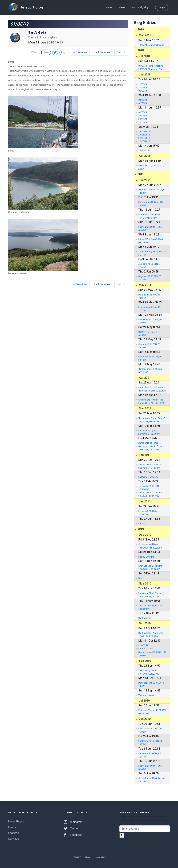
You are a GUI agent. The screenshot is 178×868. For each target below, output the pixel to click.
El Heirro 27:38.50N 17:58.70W (148, 513)
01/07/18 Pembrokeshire (151, 66)
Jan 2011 (144, 501)
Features (14, 833)
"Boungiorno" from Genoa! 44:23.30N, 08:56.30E (152, 420)
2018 (140, 50)
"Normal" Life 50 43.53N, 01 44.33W (152, 191)
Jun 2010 (144, 719)
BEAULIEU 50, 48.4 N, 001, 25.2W (151, 167)
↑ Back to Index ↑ (102, 52)
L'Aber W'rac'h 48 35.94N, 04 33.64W (151, 241)
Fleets (122, 7)
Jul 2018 (144, 56)
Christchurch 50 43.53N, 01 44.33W (152, 780)
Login (162, 7)
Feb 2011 (144, 455)
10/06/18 (143, 88)
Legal (88, 857)
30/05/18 (143, 119)
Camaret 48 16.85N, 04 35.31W (149, 755)
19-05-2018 (144, 150)
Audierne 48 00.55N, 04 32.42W (150, 266)
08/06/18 (143, 91)
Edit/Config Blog (140, 7)
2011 (140, 174)
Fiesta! (142, 523)
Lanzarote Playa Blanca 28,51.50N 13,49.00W (150, 595)
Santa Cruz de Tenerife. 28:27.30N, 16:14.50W (150, 466)
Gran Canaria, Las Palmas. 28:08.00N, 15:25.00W (151, 567)
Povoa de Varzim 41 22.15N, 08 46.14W (152, 712)
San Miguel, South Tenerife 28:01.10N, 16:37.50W (151, 448)
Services (14, 839)
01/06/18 (143, 112)
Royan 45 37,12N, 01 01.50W (148, 333)
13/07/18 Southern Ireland (151, 45)
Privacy (77, 857)
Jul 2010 (144, 701)
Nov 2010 (145, 584)
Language (100, 857)
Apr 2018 (144, 156)
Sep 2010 (145, 661)
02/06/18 (143, 103)
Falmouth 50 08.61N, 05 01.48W (150, 229)
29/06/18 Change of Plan (151, 69)
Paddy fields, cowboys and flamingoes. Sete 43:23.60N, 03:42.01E (152, 389)
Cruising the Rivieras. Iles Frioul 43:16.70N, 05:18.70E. (152, 401)
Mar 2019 (145, 35)
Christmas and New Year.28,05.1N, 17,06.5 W (150, 546)
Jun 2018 (144, 75)
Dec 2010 (145, 535)
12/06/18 (143, 84)
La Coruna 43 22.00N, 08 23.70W (150, 743)
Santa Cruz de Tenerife (149, 443)
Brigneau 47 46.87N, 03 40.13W (150, 278)
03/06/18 (143, 100)
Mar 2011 (145, 408)
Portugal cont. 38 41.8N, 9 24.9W (151, 685)
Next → (121, 52)
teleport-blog (26, 7)
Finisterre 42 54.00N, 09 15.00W (150, 730)
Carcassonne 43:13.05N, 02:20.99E (150, 371)
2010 (140, 529)
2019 (140, 29)
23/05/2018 (144, 135)
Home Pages (16, 821)
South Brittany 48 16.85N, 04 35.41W (152, 253)
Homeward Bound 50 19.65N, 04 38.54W (149, 216)
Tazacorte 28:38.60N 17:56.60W (149, 488)
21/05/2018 (144, 138)
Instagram (73, 822)
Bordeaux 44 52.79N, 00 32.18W (150, 358)
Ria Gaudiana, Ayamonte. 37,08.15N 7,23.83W (151, 635)
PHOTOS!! (143, 645)
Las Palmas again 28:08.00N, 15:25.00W (149, 432)
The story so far (146, 695)
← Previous (80, 52)
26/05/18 (143, 116)
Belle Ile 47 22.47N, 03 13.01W (149, 296)
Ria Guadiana (145, 618)
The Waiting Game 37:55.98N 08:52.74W (149, 672)
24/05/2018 (144, 131)
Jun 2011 (144, 180)
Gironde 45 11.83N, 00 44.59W (149, 346)
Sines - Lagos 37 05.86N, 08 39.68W (152, 654)
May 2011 (145, 285)
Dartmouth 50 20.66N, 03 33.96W (151, 204)
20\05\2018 (144, 141)
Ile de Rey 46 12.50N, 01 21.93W (150, 321)
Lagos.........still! (146, 649)
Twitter (71, 828)
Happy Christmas (147, 557)
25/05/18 (143, 122)
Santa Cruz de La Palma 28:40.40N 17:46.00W (150, 494)
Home (109, 7)
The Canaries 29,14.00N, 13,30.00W (150, 607)
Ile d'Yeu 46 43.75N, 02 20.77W (149, 309)
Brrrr (140, 578)
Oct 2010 (144, 623)
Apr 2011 (144, 378)
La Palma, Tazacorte (148, 477)
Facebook (73, 835)
